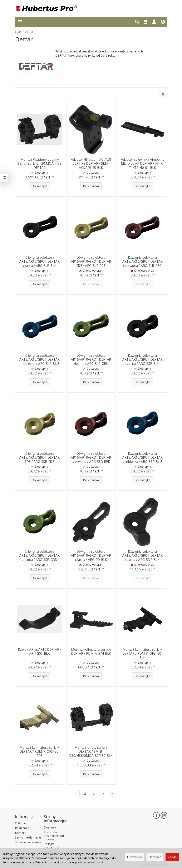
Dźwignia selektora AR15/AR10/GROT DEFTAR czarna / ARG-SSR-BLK (142, 359)
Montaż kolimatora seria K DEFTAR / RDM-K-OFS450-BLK (142, 653)
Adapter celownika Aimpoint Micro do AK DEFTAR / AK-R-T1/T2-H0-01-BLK (142, 163)
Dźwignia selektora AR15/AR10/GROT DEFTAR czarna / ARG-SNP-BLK (142, 555)
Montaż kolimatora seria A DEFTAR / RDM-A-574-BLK (91, 651)
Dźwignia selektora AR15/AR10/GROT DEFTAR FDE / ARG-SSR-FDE (40, 457)
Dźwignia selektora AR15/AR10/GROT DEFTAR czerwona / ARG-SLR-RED (142, 261)
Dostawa (50, 827)
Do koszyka (40, 186)
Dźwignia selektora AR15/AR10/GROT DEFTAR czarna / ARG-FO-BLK (91, 555)
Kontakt (20, 832)
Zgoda (172, 857)
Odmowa (155, 857)
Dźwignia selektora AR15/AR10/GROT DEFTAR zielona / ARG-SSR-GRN (40, 555)
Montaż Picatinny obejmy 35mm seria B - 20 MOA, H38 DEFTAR (40, 163)
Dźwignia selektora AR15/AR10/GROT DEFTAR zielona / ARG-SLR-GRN (91, 359)
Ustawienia (135, 857)
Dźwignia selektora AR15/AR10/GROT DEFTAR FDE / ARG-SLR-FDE (91, 261)
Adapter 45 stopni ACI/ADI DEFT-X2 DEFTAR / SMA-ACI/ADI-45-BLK (91, 163)
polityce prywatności (89, 862)
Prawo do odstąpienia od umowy (54, 835)
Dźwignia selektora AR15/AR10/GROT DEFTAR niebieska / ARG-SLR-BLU (40, 359)
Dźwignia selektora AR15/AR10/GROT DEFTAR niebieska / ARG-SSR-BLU (142, 457)
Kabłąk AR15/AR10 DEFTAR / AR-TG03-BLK (40, 651)
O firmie (20, 823)
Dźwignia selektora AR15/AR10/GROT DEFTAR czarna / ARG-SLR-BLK (40, 261)
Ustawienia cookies (28, 842)
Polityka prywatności (52, 845)
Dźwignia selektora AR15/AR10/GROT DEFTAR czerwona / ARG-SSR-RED (91, 457)
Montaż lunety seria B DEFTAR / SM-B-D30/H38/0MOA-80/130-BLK (91, 751)
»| (113, 793)
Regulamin (22, 827)
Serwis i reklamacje (28, 837)
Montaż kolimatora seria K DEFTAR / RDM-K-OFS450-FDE (40, 751)
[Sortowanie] (163, 94)
